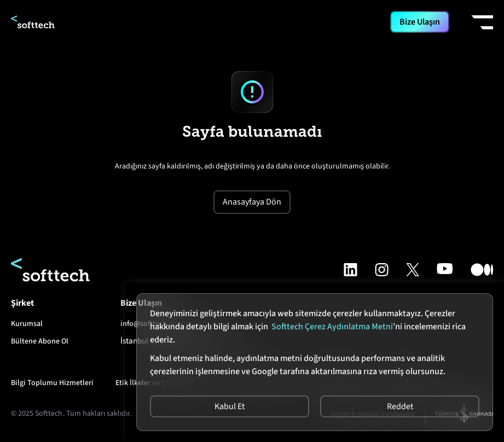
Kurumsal (27, 324)
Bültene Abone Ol (40, 341)
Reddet (400, 406)
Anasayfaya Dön (252, 202)
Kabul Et (230, 406)
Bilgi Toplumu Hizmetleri (52, 383)
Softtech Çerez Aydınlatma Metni (332, 327)
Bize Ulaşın (420, 22)
